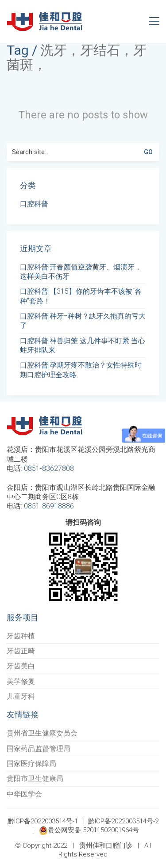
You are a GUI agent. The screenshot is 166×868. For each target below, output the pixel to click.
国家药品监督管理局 (39, 749)
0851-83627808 (49, 468)
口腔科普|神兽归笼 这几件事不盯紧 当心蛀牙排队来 (83, 345)
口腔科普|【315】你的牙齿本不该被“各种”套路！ (81, 296)
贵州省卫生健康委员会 (42, 733)
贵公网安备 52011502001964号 (89, 830)
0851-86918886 (49, 506)
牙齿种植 (21, 636)
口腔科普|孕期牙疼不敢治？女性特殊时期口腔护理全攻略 (81, 370)
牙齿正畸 (21, 651)
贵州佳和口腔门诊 (106, 845)
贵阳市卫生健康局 (35, 779)
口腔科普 (34, 204)
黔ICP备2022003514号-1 (43, 821)
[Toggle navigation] (154, 21)
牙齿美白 (21, 666)
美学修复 (21, 681)
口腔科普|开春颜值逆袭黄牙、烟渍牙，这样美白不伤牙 (81, 272)
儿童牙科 (21, 696)
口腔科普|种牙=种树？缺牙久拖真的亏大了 (83, 321)
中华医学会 (24, 794)
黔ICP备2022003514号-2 (123, 821)
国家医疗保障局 (31, 764)
